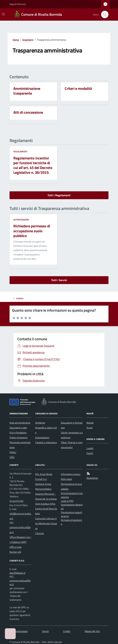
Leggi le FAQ (67, 501)
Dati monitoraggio (19, 631)
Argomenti (28, 40)
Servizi (45, 631)
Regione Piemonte (18, 4)
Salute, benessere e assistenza (72, 435)
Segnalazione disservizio (72, 507)
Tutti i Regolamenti (59, 195)
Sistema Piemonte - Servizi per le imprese (46, 496)
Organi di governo (19, 437)
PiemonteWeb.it (43, 489)
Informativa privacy (71, 474)
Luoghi (90, 448)
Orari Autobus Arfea (45, 504)
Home (16, 40)
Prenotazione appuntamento (72, 514)
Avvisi (89, 428)
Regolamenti (20, 151)
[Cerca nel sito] (104, 14)
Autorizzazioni (21, 220)
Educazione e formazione (72, 425)
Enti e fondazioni (18, 433)
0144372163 (16, 501)
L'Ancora (39, 533)
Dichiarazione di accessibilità (71, 486)
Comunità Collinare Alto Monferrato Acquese (46, 523)
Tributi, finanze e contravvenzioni (72, 445)
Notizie (90, 423)
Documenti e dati (18, 428)
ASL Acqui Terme (44, 474)
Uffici (12, 457)
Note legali (66, 479)
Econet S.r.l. (41, 479)
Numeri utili (15, 552)
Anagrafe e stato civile (46, 430)
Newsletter (92, 478)
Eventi (90, 453)
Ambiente (40, 423)
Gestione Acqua (43, 484)
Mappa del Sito (92, 631)
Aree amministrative (20, 423)
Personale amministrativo (20, 445)
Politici (13, 452)
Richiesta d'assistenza (71, 522)
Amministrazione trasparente (72, 495)
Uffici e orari (16, 547)
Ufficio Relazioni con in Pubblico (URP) (20, 540)
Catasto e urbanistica (46, 442)
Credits (67, 631)
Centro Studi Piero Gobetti (46, 511)
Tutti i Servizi (59, 280)
